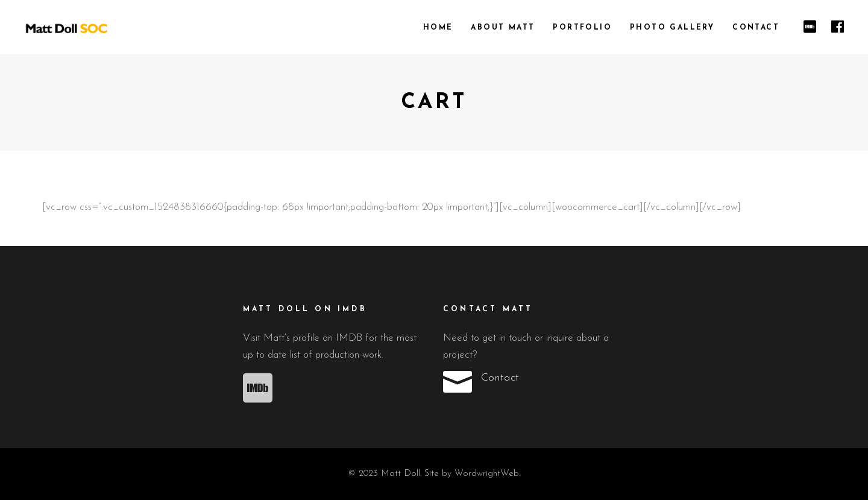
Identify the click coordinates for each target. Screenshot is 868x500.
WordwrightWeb (487, 474)
